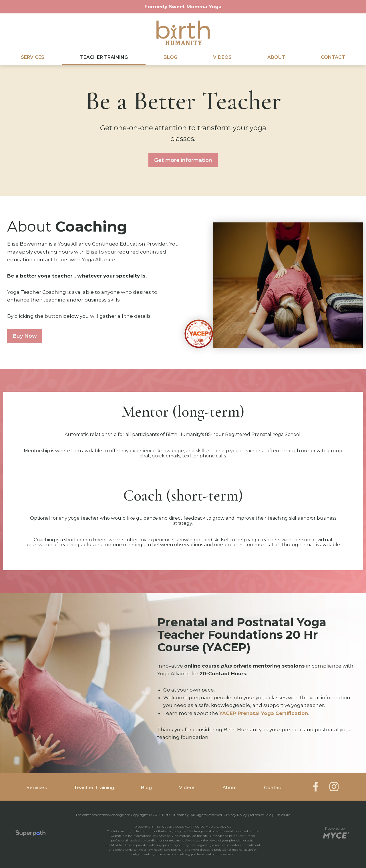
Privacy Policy (235, 815)
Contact (333, 57)
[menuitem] (32, 57)
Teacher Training (104, 57)
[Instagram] (334, 787)
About (276, 57)
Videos (222, 57)
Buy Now (25, 336)
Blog (170, 57)
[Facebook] (316, 786)
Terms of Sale (260, 815)
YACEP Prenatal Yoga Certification (264, 713)
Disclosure (282, 815)
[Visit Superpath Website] (30, 834)
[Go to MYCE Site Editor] (336, 834)
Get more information (183, 160)
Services (33, 57)
